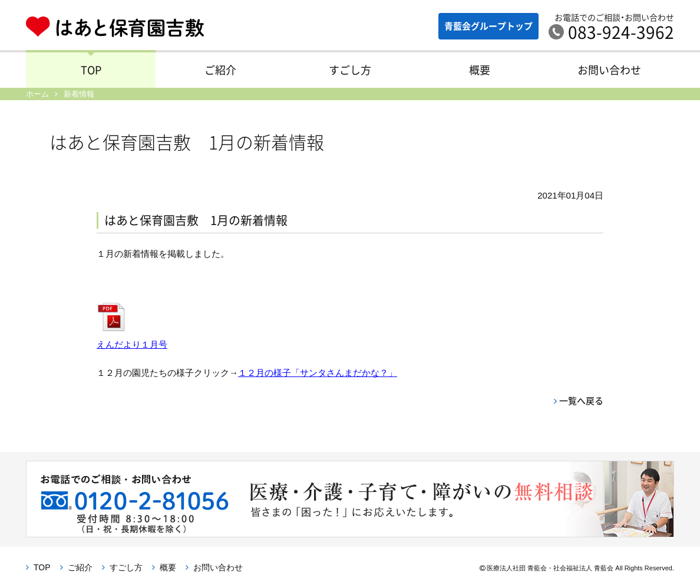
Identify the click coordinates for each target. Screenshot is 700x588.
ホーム (37, 94)
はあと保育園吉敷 (124, 27)
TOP (91, 70)
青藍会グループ (488, 26)
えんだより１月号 (132, 344)
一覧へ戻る (581, 401)
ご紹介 (220, 70)
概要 (480, 70)
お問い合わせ (609, 70)
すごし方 (350, 70)
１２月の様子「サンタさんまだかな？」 (318, 373)
